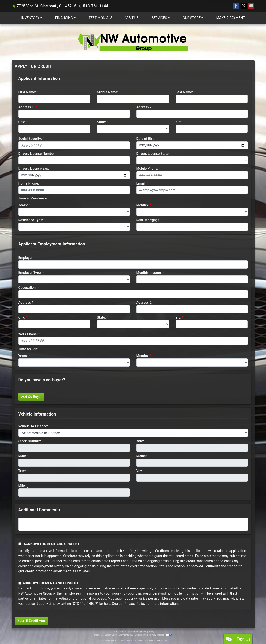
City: (22, 122)
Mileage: (25, 486)
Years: (23, 205)
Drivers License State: (153, 154)
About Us (123, 632)
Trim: (22, 471)
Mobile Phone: (147, 168)
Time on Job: (28, 349)
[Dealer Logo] (133, 42)
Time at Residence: (33, 198)
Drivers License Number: (37, 154)
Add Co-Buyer (31, 397)
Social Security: (30, 139)
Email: (141, 183)
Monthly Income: (149, 273)
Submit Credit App (31, 621)
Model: (142, 456)
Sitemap (139, 635)
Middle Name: (107, 92)
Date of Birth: (146, 139)
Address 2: (144, 107)
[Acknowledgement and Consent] (20, 544)
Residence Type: (31, 220)
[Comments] (133, 524)
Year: (140, 441)
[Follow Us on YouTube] (251, 6)
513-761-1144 (95, 6)
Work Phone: (28, 334)
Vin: (139, 471)
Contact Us (134, 632)
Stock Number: (30, 441)
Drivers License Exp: (34, 168)
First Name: (27, 92)
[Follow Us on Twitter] (244, 6)
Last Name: (184, 92)
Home (114, 632)
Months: (143, 205)
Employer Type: (30, 273)
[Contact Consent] (20, 583)
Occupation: (28, 288)
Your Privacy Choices (158, 635)
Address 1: (26, 107)
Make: (23, 456)
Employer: (26, 258)
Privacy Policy (135, 604)
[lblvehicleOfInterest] (133, 433)
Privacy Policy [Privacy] (148, 632)
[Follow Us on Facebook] (236, 6)
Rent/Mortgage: (148, 220)
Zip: (178, 122)
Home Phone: (29, 183)
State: (101, 122)
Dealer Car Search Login (106, 635)
